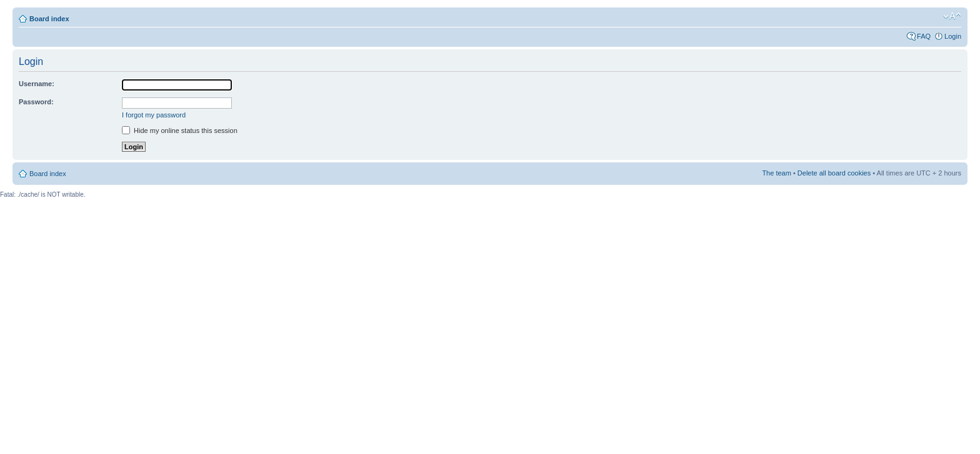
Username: (37, 84)
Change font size (952, 16)
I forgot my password (154, 115)
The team (776, 173)
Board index (49, 19)
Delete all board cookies (834, 173)
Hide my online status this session (180, 131)
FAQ (924, 36)
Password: (36, 102)
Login (953, 36)
